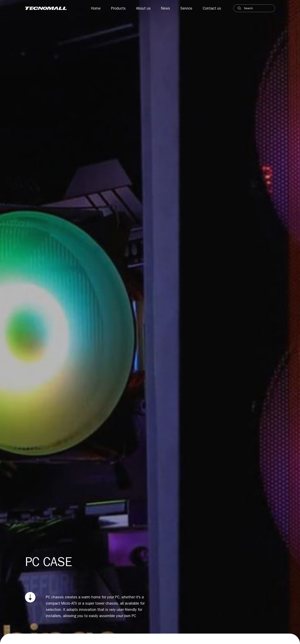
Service (186, 8)
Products (118, 8)
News (166, 8)
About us (143, 8)
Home (96, 8)
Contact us (212, 8)
